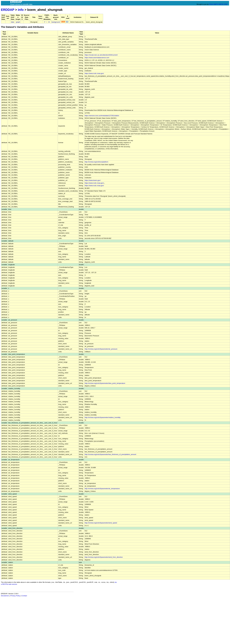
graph (18, 22)
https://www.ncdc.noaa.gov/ (94, 73)
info (21, 10)
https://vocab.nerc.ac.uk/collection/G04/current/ (101, 55)
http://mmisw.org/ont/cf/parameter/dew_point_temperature (105, 383)
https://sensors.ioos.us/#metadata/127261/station (102, 116)
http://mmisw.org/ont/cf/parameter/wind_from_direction (104, 557)
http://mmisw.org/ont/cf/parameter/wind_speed (101, 523)
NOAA (211, 4)
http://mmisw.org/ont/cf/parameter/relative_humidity (103, 417)
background (56, 22)
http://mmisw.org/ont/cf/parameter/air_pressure (101, 349)
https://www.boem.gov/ (93, 180)
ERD (226, 4)
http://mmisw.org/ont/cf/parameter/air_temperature (102, 489)
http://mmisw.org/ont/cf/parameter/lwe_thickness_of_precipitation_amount (110, 454)
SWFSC (221, 4)
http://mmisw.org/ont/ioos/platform (97, 162)
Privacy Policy (15, 596)
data (12, 22)
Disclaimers (5, 596)
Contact (24, 596)
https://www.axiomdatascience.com (97, 58)
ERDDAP (8, 10)
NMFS (216, 4)
